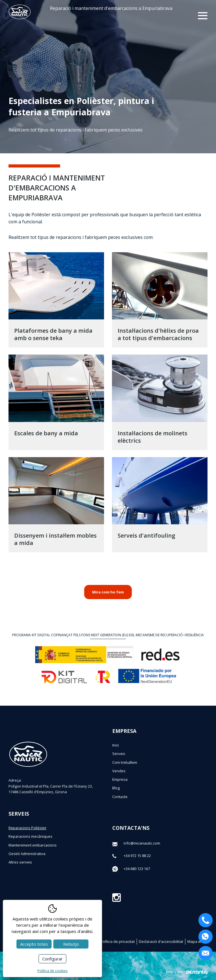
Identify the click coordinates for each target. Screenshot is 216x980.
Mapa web (196, 941)
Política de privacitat (117, 941)
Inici (116, 745)
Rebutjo (71, 944)
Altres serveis (20, 862)
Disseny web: (187, 972)
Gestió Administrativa (27, 854)
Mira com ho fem (108, 592)
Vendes (119, 771)
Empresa (120, 779)
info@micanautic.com (142, 843)
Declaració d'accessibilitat (161, 941)
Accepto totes (34, 944)
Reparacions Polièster (27, 828)
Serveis (119, 754)
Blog (116, 788)
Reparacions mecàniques (30, 836)
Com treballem (125, 762)
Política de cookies (52, 971)
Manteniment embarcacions (33, 845)
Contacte (120, 797)
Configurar (52, 959)
